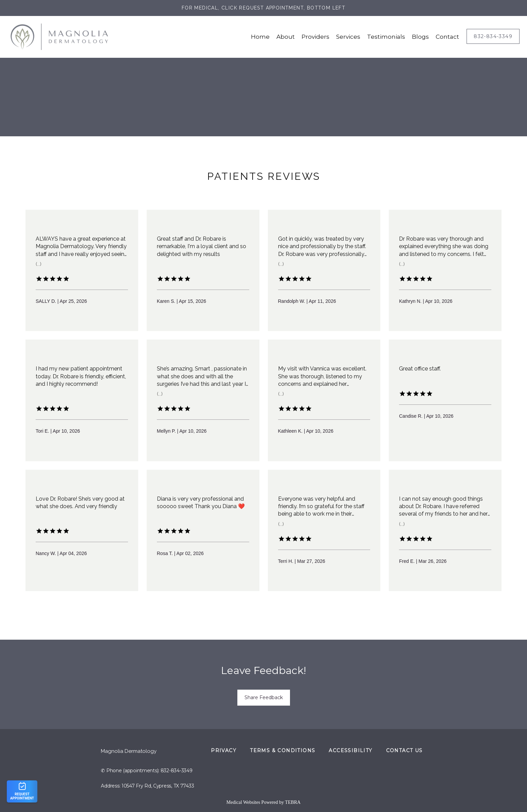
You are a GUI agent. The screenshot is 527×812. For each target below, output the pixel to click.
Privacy (224, 750)
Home (260, 37)
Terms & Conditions (283, 750)
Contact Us (404, 750)
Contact (447, 37)
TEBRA (293, 802)
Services (348, 37)
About (286, 37)
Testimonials (386, 37)
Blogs (420, 37)
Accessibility (350, 750)
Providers (315, 37)
